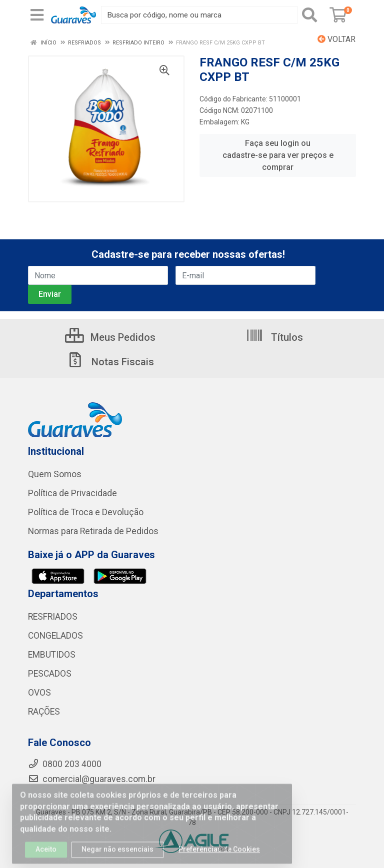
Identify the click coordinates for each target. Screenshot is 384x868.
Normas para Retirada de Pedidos (93, 531)
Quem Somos (55, 474)
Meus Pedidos (110, 337)
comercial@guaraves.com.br (92, 779)
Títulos (274, 337)
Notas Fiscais (110, 362)
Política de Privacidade (72, 493)
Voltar (336, 39)
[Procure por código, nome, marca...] (199, 15)
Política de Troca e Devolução (86, 512)
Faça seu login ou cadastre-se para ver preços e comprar (278, 155)
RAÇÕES (44, 712)
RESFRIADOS (53, 617)
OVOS (39, 693)
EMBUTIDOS (52, 655)
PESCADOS (50, 674)
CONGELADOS (55, 636)
